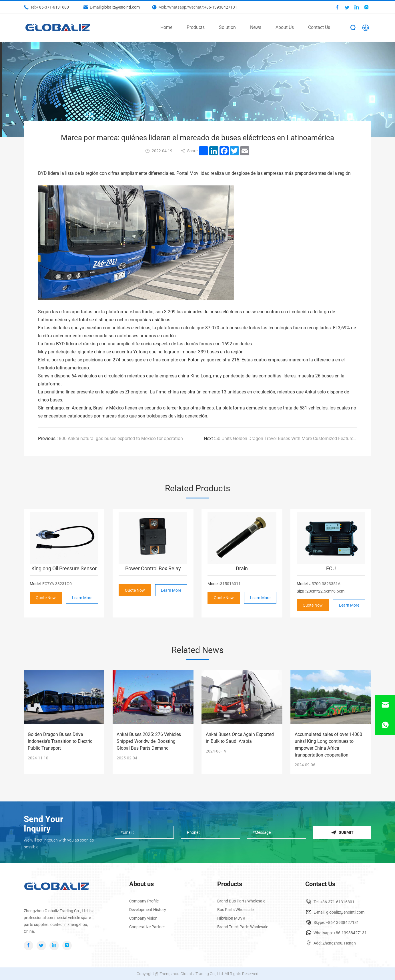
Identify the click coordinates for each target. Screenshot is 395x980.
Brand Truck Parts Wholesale (243, 927)
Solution (227, 27)
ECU (331, 568)
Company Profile (144, 901)
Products (196, 27)
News (256, 27)
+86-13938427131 (221, 7)
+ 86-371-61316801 (54, 7)
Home (166, 27)
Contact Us (319, 27)
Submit (342, 832)
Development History (148, 910)
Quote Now (46, 598)
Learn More (82, 598)
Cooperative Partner (147, 927)
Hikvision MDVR (231, 918)
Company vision (143, 918)
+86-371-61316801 (337, 902)
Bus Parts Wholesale (235, 910)
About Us (285, 27)
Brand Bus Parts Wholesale (241, 901)
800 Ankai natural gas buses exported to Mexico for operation (110, 438)
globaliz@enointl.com (121, 7)
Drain (242, 568)
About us (141, 884)
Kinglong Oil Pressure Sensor (64, 568)
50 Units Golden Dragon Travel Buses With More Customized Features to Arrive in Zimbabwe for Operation (280, 438)
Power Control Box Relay (153, 568)
